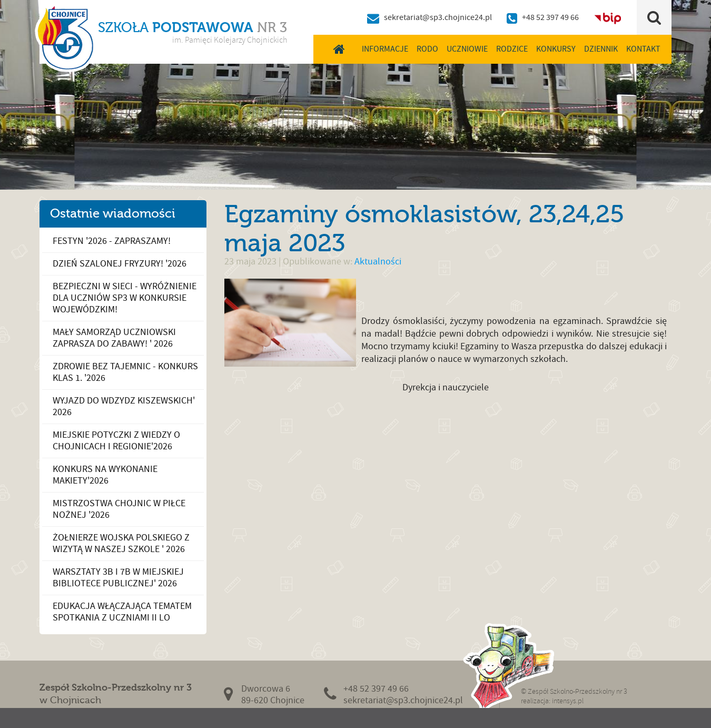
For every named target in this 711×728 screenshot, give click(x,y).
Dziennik (601, 49)
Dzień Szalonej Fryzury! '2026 (120, 264)
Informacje (385, 49)
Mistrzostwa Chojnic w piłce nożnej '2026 (119, 509)
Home (339, 49)
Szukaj (654, 17)
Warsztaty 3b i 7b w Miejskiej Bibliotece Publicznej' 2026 (118, 578)
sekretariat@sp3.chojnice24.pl (438, 17)
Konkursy (556, 49)
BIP (608, 17)
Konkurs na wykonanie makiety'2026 (105, 475)
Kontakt (643, 49)
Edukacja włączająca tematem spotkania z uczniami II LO (122, 612)
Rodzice (512, 49)
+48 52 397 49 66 (550, 17)
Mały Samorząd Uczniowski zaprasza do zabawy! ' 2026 (114, 338)
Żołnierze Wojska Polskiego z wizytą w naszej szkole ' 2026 (121, 543)
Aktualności (378, 262)
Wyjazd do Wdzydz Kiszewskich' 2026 (124, 406)
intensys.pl (568, 701)
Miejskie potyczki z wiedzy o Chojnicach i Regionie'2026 (116, 441)
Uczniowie (467, 49)
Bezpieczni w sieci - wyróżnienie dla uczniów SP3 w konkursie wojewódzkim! (125, 298)
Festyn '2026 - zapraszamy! (112, 241)
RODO (427, 49)
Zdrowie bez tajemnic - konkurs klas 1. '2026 (125, 372)
